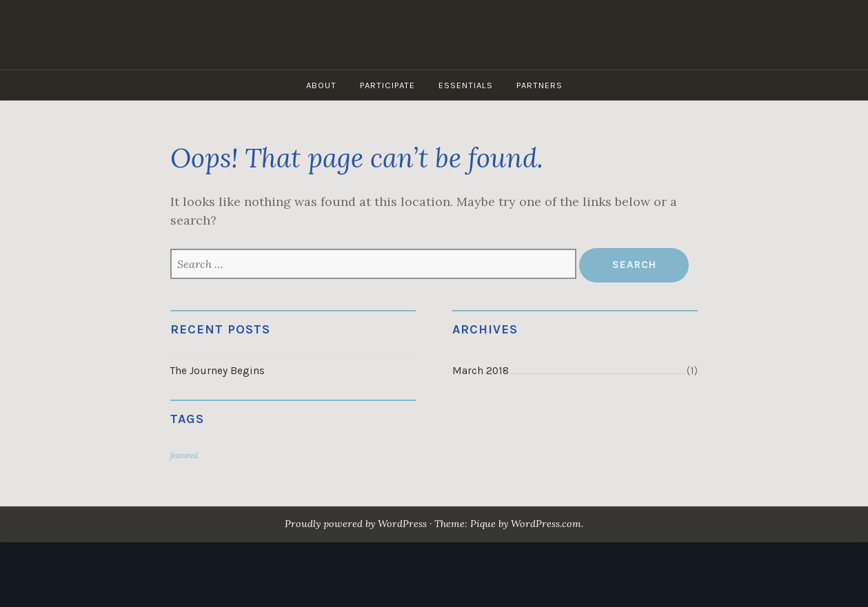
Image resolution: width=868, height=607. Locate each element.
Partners (539, 85)
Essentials (466, 85)
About (321, 85)
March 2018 (481, 371)
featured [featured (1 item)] (184, 455)
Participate (387, 85)
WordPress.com (546, 524)
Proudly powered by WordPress (356, 524)
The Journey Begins (218, 371)
